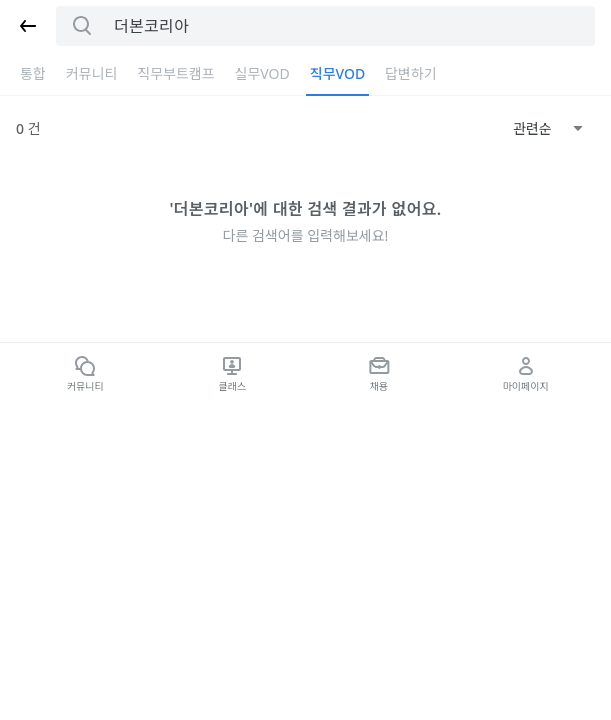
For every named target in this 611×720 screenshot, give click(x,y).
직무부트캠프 (175, 73)
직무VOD (337, 73)
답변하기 (411, 73)
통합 (33, 73)
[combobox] (548, 129)
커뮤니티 (92, 73)
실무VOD (262, 73)
